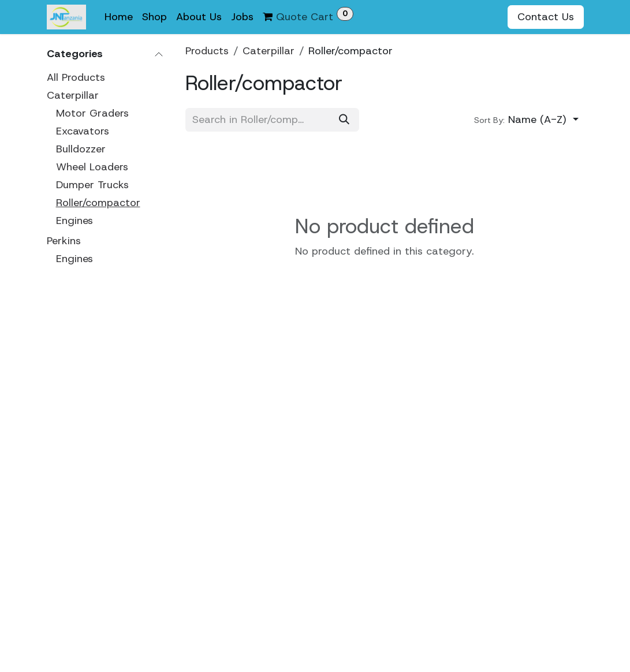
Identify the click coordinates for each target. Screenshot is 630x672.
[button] (526, 120)
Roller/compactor (98, 203)
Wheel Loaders (92, 167)
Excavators (83, 131)
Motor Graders (92, 113)
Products (207, 51)
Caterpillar (73, 95)
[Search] (344, 120)
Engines (74, 221)
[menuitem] (119, 17)
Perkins (64, 241)
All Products (76, 77)
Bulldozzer (81, 149)
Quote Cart (308, 15)
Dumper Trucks (92, 185)
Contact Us (546, 17)
